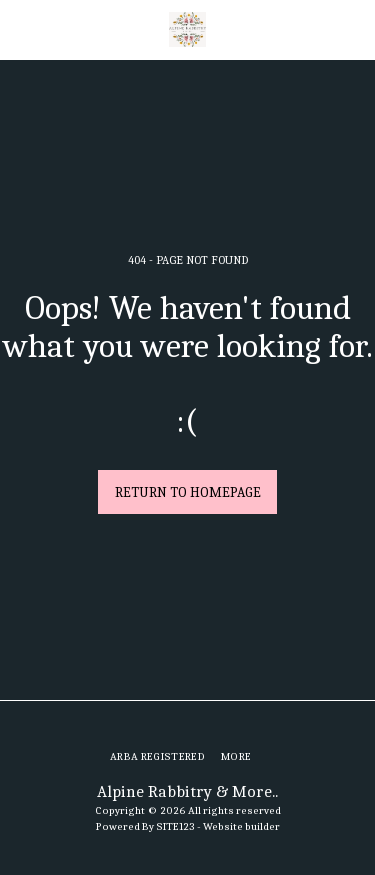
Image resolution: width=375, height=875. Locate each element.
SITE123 (175, 826)
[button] (22, 28)
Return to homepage (188, 492)
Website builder (241, 826)
